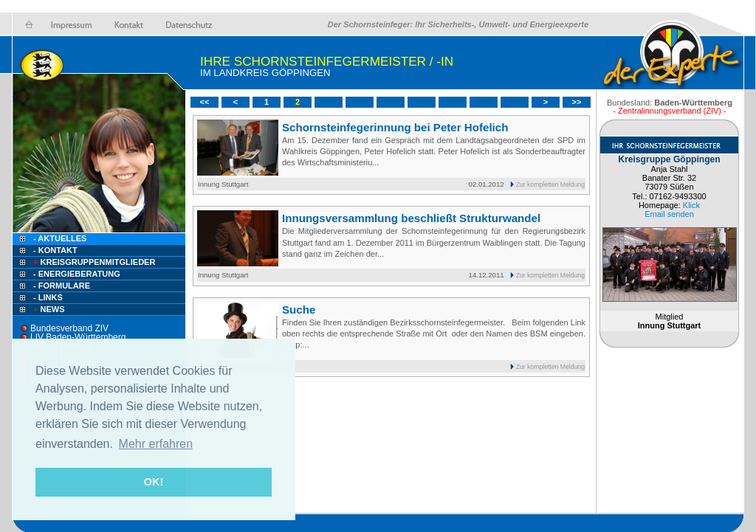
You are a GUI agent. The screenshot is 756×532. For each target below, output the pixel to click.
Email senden (669, 214)
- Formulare (62, 286)
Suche (299, 310)
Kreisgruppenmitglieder (93, 262)
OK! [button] (154, 482)
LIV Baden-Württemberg (78, 337)
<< (205, 102)
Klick (691, 205)
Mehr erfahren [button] (156, 444)
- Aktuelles (59, 238)
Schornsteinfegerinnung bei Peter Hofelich (395, 127)
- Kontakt (54, 250)
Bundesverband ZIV (69, 328)
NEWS (48, 309)
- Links (48, 297)
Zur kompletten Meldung (550, 184)
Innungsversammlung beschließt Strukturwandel (411, 218)
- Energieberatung (77, 274)
